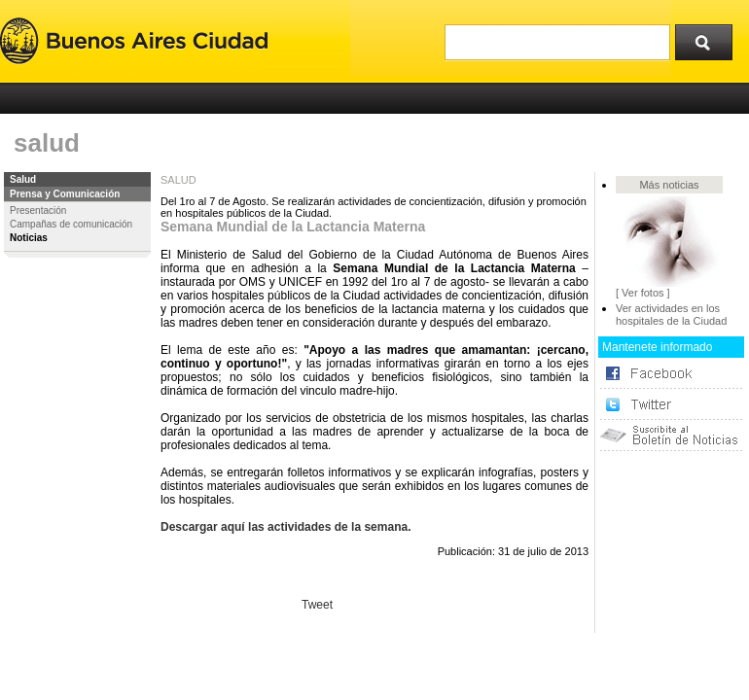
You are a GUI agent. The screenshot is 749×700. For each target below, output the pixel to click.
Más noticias (669, 185)
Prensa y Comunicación (65, 194)
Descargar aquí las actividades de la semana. (285, 527)
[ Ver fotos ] (643, 293)
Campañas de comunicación (71, 224)
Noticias (29, 238)
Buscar (710, 38)
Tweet (317, 605)
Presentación (38, 210)
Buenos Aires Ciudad (134, 41)
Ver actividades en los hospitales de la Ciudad (671, 315)
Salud (23, 179)
